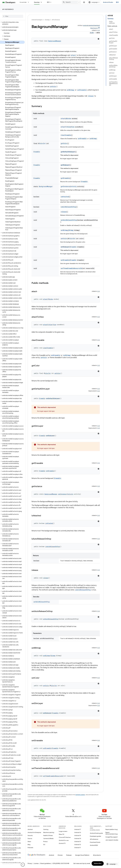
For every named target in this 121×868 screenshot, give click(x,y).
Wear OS (61, 834)
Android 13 (78, 841)
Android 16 (78, 832)
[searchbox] (13, 16)
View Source (94, 28)
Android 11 (78, 848)
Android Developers (37, 20)
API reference (8, 9)
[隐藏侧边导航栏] (23, 865)
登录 (117, 2)
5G (44, 845)
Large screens (63, 831)
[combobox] (71, 2)
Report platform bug (111, 829)
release (91, 96)
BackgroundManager (55, 41)
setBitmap (70, 90)
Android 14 (78, 838)
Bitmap (71, 230)
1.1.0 (99, 30)
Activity (73, 186)
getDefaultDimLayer (68, 152)
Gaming (46, 829)
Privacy (45, 841)
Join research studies (112, 840)
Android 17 (78, 829)
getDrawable (65, 178)
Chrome (60, 855)
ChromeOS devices (65, 837)
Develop (47, 20)
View (73, 127)
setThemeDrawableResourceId (71, 268)
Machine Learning (49, 832)
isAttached (65, 197)
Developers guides (95, 836)
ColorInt (42, 143)
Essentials (23, 2)
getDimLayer (65, 165)
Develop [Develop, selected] (37, 2)
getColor (64, 143)
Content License (80, 795)
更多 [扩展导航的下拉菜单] (48, 2)
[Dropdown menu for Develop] (42, 2)
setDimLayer (65, 247)
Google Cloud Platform (82, 855)
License (36, 863)
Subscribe (98, 863)
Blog (29, 845)
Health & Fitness (48, 835)
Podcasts (30, 848)
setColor (53, 87)
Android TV (62, 843)
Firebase (69, 855)
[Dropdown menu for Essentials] (29, 2)
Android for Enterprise (34, 832)
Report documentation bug (111, 833)
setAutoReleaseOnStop (69, 220)
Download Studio (95, 842)
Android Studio (108, 2)
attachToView (66, 127)
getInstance (65, 186)
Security (30, 835)
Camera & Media (48, 838)
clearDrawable (66, 135)
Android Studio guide (96, 833)
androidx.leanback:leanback (91, 25)
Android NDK (94, 845)
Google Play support (111, 837)
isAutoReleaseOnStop (68, 207)
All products (97, 855)
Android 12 (78, 845)
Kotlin (92, 33)
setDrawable (82, 90)
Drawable (37, 152)
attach (73, 55)
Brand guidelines (46, 863)
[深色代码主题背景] (99, 39)
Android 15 (78, 835)
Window (69, 119)
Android (30, 829)
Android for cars (64, 840)
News (29, 841)
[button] (12, 23)
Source (30, 838)
